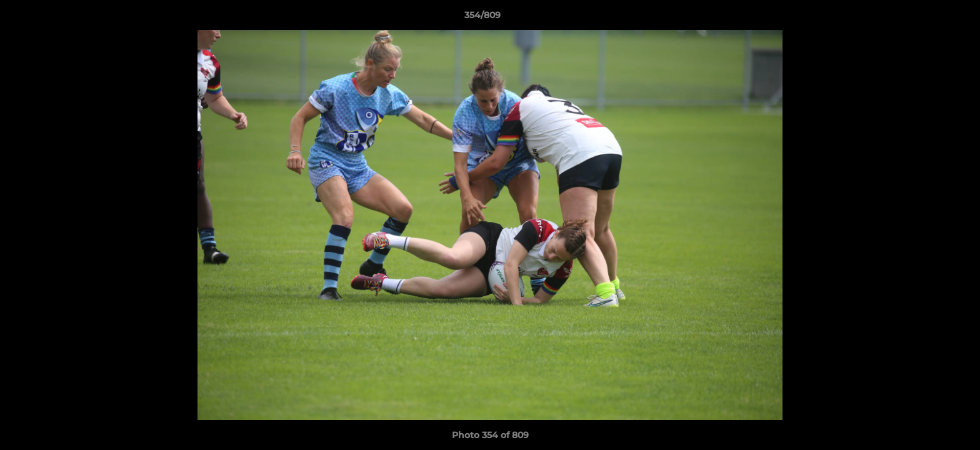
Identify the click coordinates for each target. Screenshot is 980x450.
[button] (927, 18)
